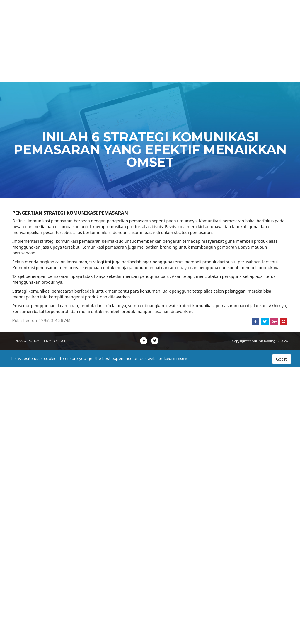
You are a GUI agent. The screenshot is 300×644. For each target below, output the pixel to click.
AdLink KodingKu (46, 14)
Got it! (282, 359)
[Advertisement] (150, 41)
